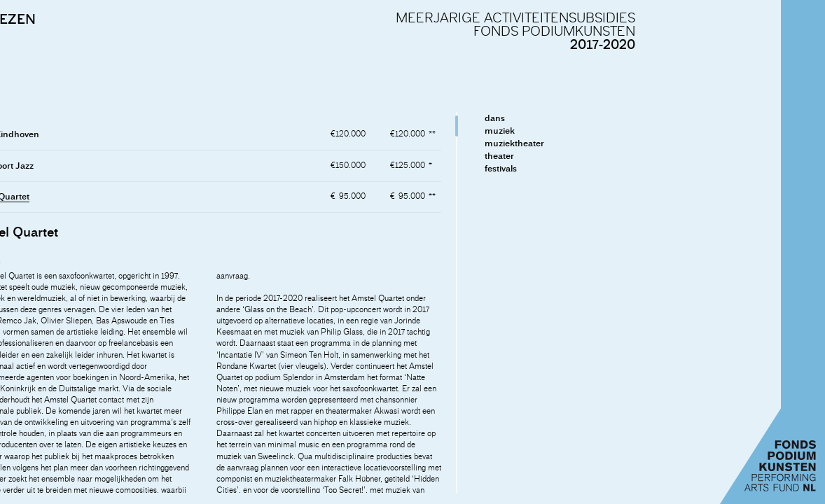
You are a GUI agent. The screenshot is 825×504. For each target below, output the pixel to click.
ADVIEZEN (153, 19)
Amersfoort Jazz (152, 166)
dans (647, 118)
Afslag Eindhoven (155, 134)
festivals (653, 168)
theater (651, 156)
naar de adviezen (62, 295)
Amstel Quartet (150, 196)
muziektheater (666, 143)
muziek (652, 131)
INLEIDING (47, 19)
